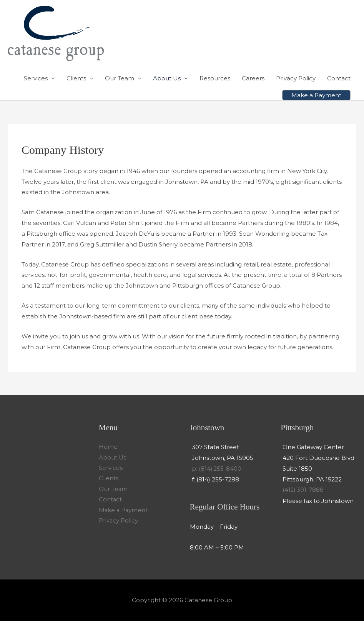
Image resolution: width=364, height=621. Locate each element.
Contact (339, 78)
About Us (167, 78)
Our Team (120, 78)
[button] (316, 95)
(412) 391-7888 (303, 490)
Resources (215, 78)
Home (108, 447)
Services (36, 78)
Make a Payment (124, 511)
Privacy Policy (296, 78)
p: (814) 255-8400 (217, 469)
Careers (253, 78)
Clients (76, 78)
